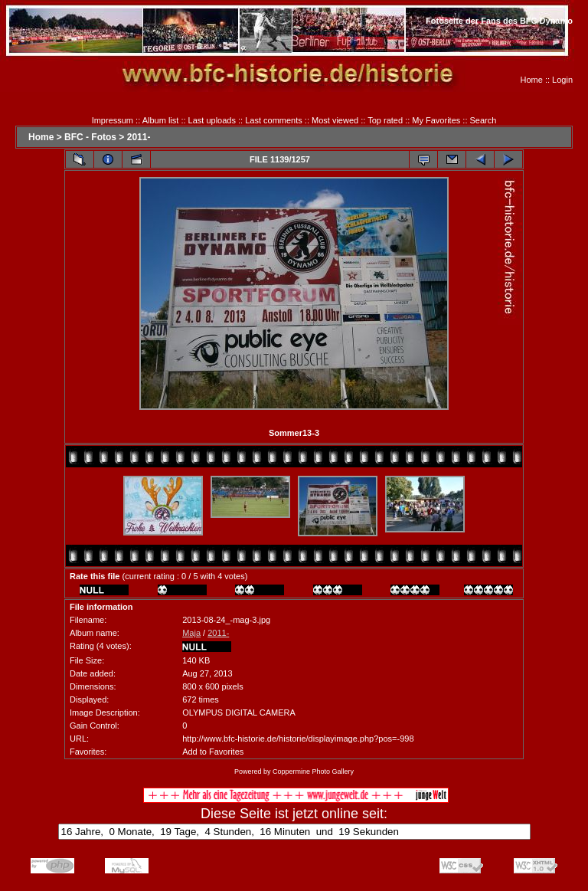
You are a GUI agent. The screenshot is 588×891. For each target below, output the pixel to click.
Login (562, 80)
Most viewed (335, 120)
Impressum (113, 120)
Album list (161, 120)
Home (532, 80)
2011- (139, 137)
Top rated (385, 120)
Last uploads (212, 120)
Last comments (274, 120)
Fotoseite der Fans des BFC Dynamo (499, 21)
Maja (191, 633)
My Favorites (436, 120)
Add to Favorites (213, 752)
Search (483, 120)
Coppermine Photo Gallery (313, 771)
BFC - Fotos (90, 137)
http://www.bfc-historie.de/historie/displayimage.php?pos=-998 (298, 739)
